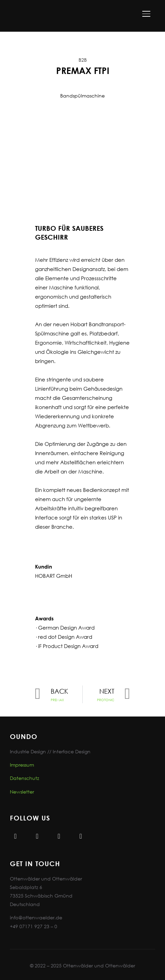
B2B (83, 60)
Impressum (22, 765)
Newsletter (22, 792)
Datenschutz (24, 778)
